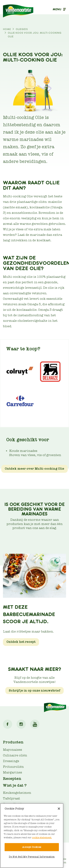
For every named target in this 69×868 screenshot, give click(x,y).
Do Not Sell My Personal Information (32, 857)
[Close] (59, 809)
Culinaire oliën (15, 755)
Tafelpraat (11, 798)
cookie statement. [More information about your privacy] (42, 837)
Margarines (13, 772)
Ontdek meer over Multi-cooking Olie (34, 469)
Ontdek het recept (21, 642)
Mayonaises (13, 750)
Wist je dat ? (15, 785)
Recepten (12, 779)
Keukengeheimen (17, 793)
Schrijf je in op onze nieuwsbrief (34, 691)
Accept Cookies (32, 847)
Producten (13, 742)
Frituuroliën (13, 767)
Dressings (11, 761)
